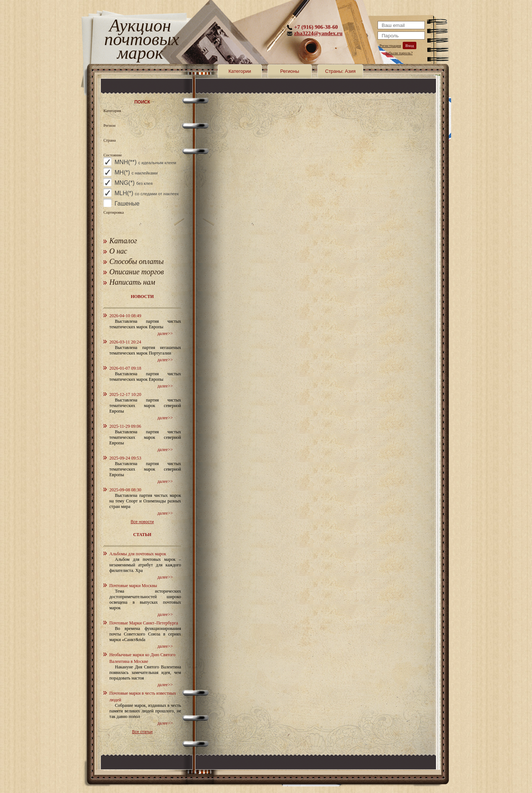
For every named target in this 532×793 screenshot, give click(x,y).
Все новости (142, 522)
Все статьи (142, 732)
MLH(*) (147, 193)
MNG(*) (134, 183)
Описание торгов (137, 272)
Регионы (289, 71)
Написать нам (132, 282)
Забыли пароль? (399, 53)
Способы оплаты (137, 261)
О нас (118, 251)
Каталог (123, 241)
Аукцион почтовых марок (140, 40)
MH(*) (136, 172)
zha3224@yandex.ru (318, 33)
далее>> (165, 333)
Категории (240, 71)
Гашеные (127, 204)
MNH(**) (145, 162)
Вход (410, 45)
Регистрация (390, 45)
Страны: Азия (340, 71)
